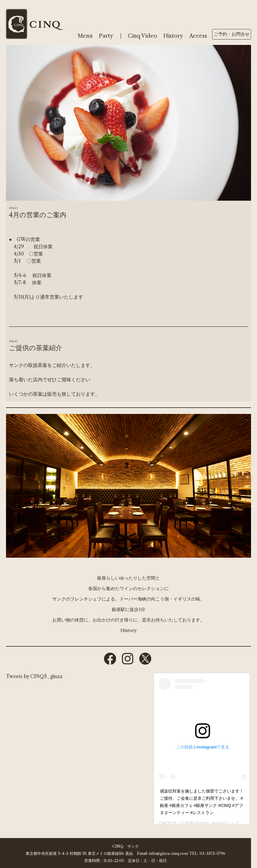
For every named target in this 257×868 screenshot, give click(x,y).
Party (106, 36)
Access (198, 36)
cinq (34, 24)
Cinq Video (143, 36)
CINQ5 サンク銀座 (176, 823)
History (173, 36)
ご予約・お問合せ (232, 34)
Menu (85, 36)
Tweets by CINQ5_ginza (34, 676)
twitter (145, 659)
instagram (128, 659)
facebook (110, 659)
